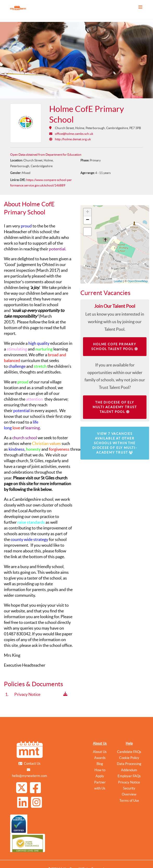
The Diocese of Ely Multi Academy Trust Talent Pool (115, 407)
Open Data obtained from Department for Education (46, 155)
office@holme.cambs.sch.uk (74, 134)
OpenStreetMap (138, 281)
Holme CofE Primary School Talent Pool (115, 346)
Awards (100, 758)
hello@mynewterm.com (30, 776)
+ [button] (88, 212)
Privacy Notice (129, 782)
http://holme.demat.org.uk (73, 139)
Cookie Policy (129, 758)
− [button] (88, 220)
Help (129, 743)
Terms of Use (129, 801)
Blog (100, 764)
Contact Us (32, 764)
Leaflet (118, 281)
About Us (100, 743)
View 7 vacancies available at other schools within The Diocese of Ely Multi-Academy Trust (115, 443)
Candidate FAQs (129, 752)
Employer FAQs (129, 776)
